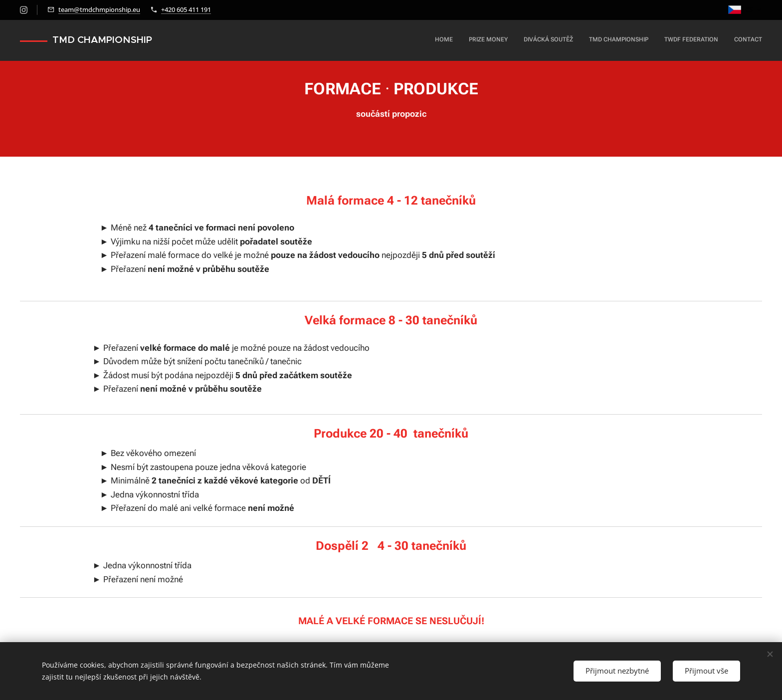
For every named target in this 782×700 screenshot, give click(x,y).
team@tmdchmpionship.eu (99, 9)
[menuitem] (685, 40)
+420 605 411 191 (186, 9)
